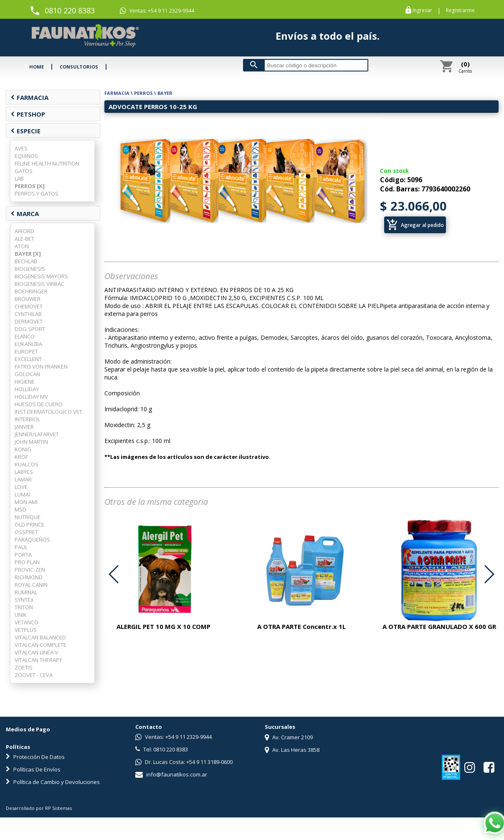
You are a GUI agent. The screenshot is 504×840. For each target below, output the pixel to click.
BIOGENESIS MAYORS (41, 276)
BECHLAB (26, 261)
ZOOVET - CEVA (34, 675)
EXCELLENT (28, 359)
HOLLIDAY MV (31, 397)
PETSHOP (28, 114)
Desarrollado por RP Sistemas (39, 808)
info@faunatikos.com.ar (171, 774)
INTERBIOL (27, 419)
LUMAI (22, 494)
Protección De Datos (35, 757)
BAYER (165, 93)
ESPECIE (25, 131)
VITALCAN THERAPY (38, 660)
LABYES (24, 472)
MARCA (25, 214)
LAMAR (23, 479)
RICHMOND (29, 577)
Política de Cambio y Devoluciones (53, 782)
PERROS (143, 93)
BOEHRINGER (31, 291)
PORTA (23, 555)
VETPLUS (26, 630)
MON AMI (26, 502)
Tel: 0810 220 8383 (162, 749)
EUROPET (26, 351)
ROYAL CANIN (31, 585)
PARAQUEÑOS (32, 540)
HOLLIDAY (27, 389)
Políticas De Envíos (33, 769)
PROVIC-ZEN (30, 570)
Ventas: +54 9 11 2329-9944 (157, 11)
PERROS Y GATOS (37, 193)
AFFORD (24, 231)
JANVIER (24, 427)
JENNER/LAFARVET (37, 434)
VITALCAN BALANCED (40, 637)
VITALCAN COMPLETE (41, 645)
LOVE (21, 487)
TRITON (24, 607)
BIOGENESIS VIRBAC (39, 284)
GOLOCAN (27, 374)
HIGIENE (25, 382)
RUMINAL (26, 592)
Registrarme (460, 10)
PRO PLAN (27, 562)
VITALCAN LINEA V (36, 652)
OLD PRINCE (29, 524)
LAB (19, 178)
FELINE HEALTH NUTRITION (47, 163)
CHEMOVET (29, 306)
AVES (21, 148)
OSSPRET (26, 532)
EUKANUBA (28, 344)
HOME (37, 67)
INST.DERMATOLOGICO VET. (49, 412)
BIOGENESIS (30, 269)
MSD (20, 509)
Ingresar (422, 10)
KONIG (23, 449)
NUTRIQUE (28, 517)
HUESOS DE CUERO (39, 404)
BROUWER (28, 299)
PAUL (21, 547)
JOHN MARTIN (31, 442)
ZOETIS (24, 667)
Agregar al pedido (415, 225)
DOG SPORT (30, 329)
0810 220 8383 (70, 10)
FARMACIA (29, 97)
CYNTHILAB (28, 314)
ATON (22, 246)
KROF (21, 457)
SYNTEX (24, 600)
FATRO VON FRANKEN (41, 367)
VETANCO (27, 622)
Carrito (465, 67)
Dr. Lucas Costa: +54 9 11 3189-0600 (184, 762)
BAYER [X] (28, 254)
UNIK (21, 615)
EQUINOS (26, 156)
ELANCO (25, 336)
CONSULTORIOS (79, 67)
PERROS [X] (30, 186)
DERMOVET (29, 321)
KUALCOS (27, 464)
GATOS (24, 171)
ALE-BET (24, 239)
